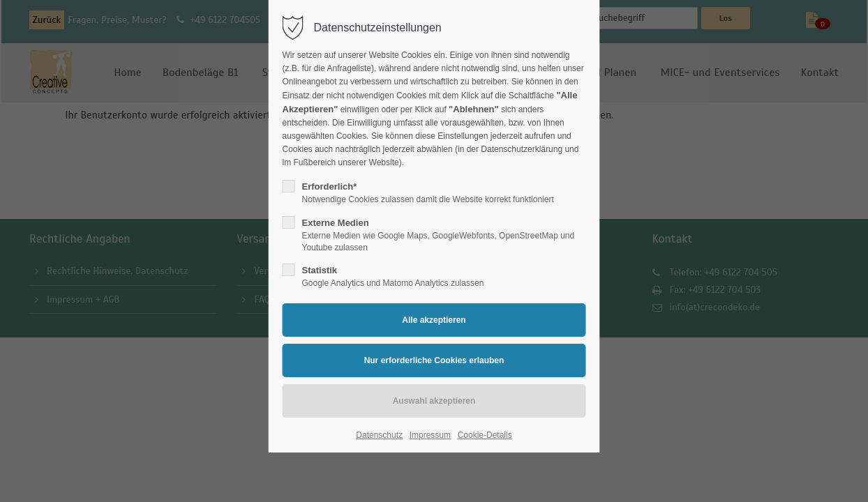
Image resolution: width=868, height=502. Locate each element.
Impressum (430, 435)
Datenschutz (379, 435)
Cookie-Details (485, 435)
